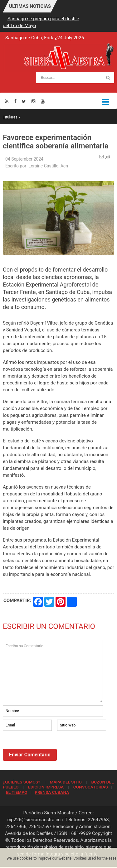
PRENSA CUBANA (52, 792)
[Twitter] (24, 101)
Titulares (10, 117)
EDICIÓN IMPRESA (46, 787)
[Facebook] (15, 101)
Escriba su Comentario (53, 671)
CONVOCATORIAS (91, 787)
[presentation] (50, 749)
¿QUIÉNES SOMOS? (22, 782)
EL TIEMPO (17, 792)
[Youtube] (43, 101)
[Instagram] (33, 101)
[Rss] (7, 101)
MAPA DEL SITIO (66, 782)
